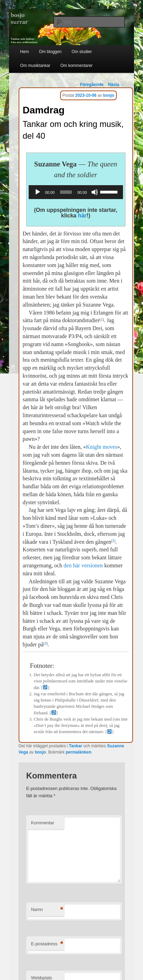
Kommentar (43, 823)
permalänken (78, 752)
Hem (24, 52)
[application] (76, 192)
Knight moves (102, 447)
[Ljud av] (95, 192)
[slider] (66, 192)
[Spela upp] (38, 192)
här (82, 216)
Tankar (76, 746)
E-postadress (47, 944)
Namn (47, 910)
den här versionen (83, 565)
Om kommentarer (77, 66)
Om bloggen (50, 52)
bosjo (109, 95)
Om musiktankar (35, 66)
